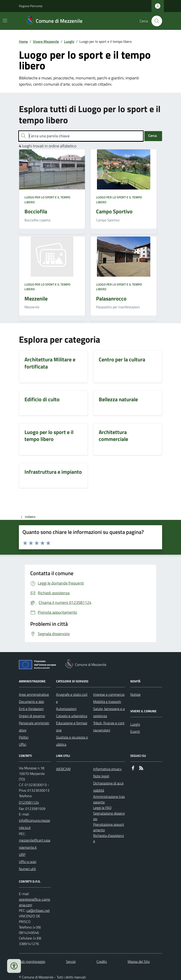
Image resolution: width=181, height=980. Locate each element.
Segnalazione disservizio (109, 816)
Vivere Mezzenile (46, 41)
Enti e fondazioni (31, 709)
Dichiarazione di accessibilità (108, 787)
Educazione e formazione (72, 727)
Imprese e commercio (109, 694)
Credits (102, 961)
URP (22, 854)
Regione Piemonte (31, 6)
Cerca (153, 136)
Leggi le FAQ (102, 808)
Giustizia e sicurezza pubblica (72, 741)
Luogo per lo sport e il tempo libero (47, 200)
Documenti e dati (31, 702)
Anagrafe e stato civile (72, 698)
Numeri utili (27, 869)
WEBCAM (63, 769)
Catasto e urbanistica (72, 716)
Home (23, 41)
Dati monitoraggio (32, 961)
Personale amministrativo (34, 727)
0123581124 (29, 802)
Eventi (135, 731)
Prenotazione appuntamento (109, 827)
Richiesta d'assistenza (109, 838)
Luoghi (69, 41)
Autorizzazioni (66, 709)
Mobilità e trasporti (107, 702)
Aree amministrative (34, 694)
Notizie (135, 694)
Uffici (23, 744)
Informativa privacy (107, 769)
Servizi (71, 961)
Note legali (101, 776)
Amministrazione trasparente (109, 799)
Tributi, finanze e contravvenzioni (109, 727)
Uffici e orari (28, 862)
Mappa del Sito (139, 961)
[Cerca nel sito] (155, 21)
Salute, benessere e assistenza (109, 712)
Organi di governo (32, 716)
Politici (24, 737)
